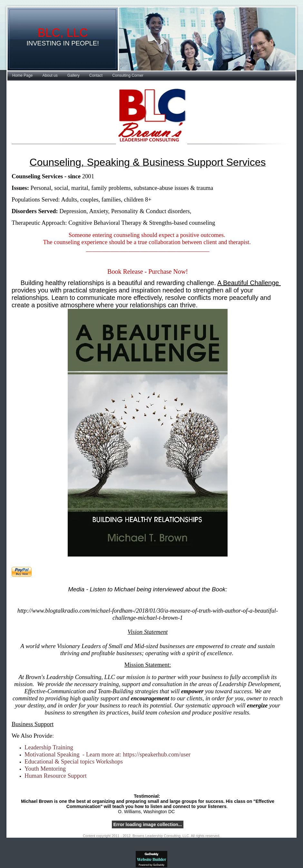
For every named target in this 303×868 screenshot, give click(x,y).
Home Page (22, 75)
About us (50, 75)
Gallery (73, 75)
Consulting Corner (128, 75)
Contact (96, 75)
